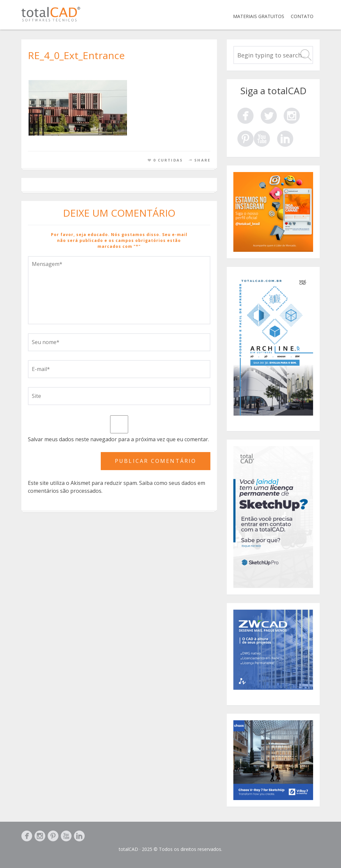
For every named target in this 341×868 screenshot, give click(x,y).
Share (202, 160)
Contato (302, 16)
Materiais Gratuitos (259, 16)
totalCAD (128, 849)
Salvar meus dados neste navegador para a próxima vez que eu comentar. (118, 439)
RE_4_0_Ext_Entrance (76, 55)
